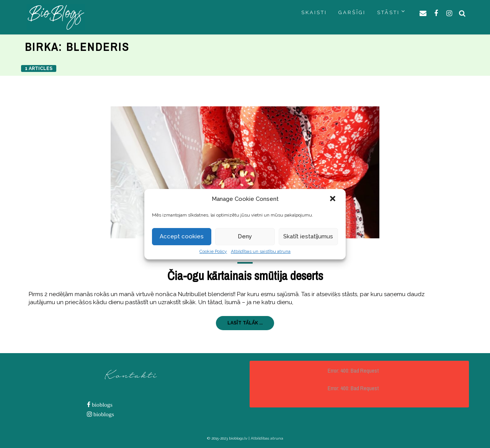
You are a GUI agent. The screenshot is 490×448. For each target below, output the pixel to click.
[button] (333, 199)
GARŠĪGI (352, 12)
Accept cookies (182, 236)
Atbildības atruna (267, 438)
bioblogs (101, 405)
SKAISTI (314, 12)
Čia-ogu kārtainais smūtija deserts (245, 276)
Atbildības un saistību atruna (261, 251)
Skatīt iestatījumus (308, 236)
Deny (245, 236)
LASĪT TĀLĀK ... (245, 323)
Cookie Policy (213, 251)
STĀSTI (388, 12)
